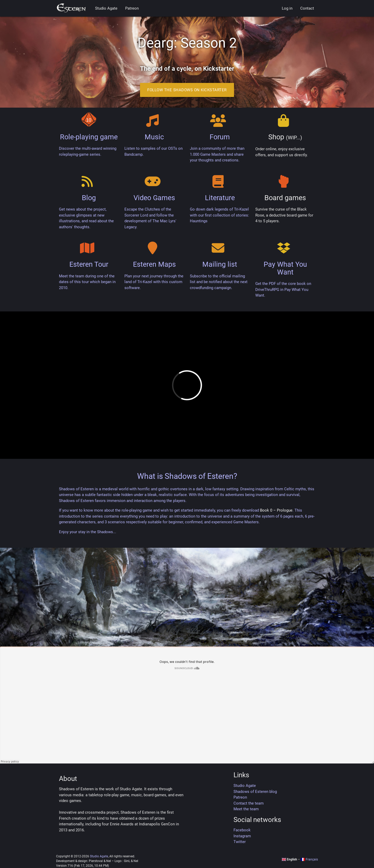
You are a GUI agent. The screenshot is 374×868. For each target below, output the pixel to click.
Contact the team (249, 803)
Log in (287, 8)
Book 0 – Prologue (276, 510)
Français (309, 859)
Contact (307, 8)
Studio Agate (106, 8)
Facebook (242, 830)
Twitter (240, 842)
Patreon (132, 8)
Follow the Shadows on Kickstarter (187, 90)
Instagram (242, 836)
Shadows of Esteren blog (255, 792)
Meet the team (246, 809)
